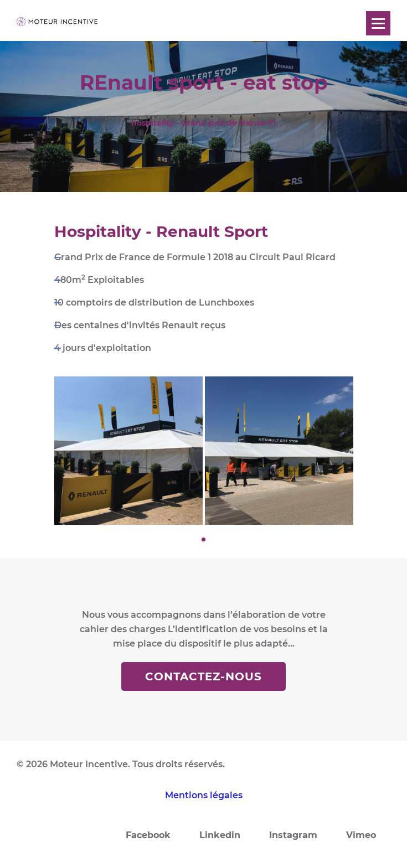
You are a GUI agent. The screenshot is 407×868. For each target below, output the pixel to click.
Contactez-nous (203, 676)
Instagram (293, 835)
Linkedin (220, 835)
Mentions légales (204, 795)
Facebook (148, 835)
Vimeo (361, 835)
